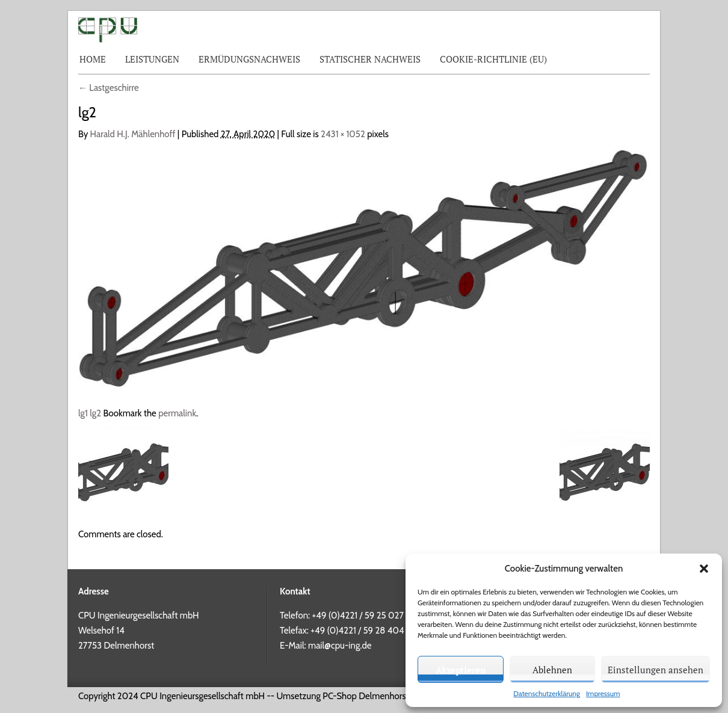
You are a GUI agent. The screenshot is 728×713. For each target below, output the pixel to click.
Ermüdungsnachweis (249, 59)
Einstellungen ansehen (656, 670)
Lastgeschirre (109, 88)
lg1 (83, 413)
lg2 (95, 413)
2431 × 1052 (343, 134)
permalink (177, 413)
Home (93, 59)
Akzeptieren (461, 670)
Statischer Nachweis (370, 59)
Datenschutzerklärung (547, 693)
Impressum (603, 693)
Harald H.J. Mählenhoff (133, 134)
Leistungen (152, 59)
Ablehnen (552, 670)
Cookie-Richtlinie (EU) (493, 59)
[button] (704, 569)
